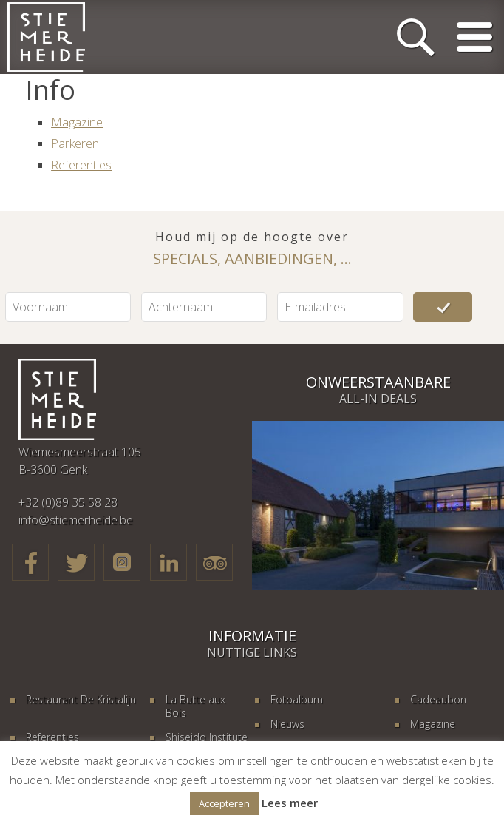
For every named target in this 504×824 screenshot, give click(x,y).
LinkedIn (168, 562)
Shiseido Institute (207, 737)
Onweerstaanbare (378, 382)
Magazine (77, 122)
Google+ (122, 562)
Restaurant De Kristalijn (81, 699)
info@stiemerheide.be (76, 520)
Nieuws (287, 724)
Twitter (76, 562)
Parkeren (75, 143)
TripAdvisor (214, 562)
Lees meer (290, 803)
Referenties (81, 165)
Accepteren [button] (224, 803)
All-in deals (378, 399)
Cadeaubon (438, 699)
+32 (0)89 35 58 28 (68, 502)
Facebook (30, 562)
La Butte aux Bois (195, 706)
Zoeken (415, 37)
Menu (474, 37)
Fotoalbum (297, 699)
